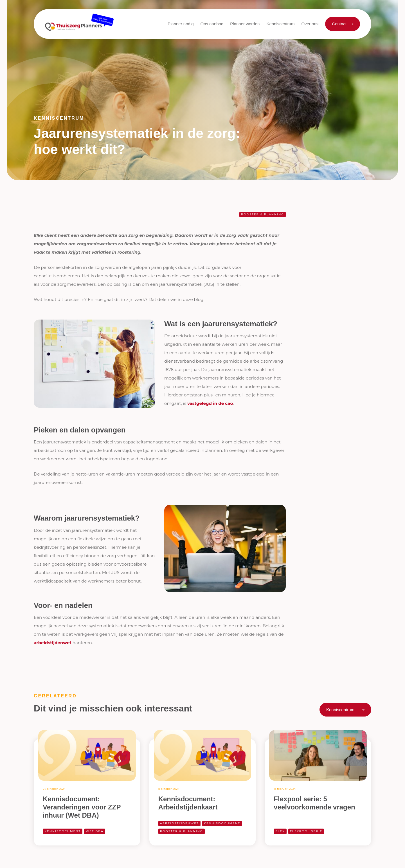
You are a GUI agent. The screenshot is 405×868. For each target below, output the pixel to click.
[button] (212, 24)
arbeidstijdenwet (53, 643)
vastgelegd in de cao (210, 403)
